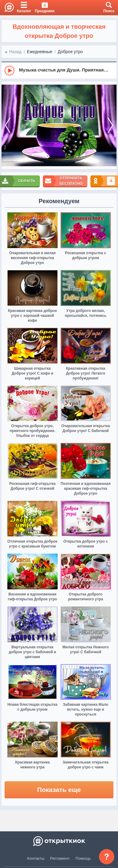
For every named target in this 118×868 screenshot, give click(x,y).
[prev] (8, 126)
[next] (110, 126)
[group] (59, 70)
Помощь (83, 858)
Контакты (36, 858)
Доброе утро (70, 52)
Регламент (60, 858)
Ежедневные (40, 52)
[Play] (10, 71)
